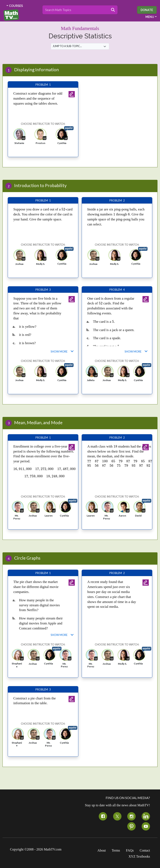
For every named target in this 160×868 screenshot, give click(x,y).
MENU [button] (150, 17)
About (102, 850)
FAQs (130, 850)
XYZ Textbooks (139, 856)
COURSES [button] (16, 6)
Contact (145, 850)
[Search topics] (76, 10)
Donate (147, 10)
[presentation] (63, 209)
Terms (116, 850)
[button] (19, 138)
